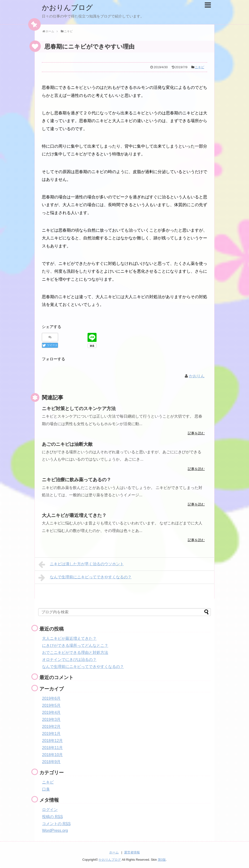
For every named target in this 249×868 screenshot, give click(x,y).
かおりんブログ (68, 7)
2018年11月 (52, 747)
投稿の (52, 816)
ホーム (114, 852)
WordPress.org (55, 830)
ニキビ (200, 67)
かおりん (197, 376)
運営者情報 (132, 852)
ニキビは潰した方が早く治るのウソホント (81, 564)
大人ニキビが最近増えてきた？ (69, 638)
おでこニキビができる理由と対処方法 (75, 652)
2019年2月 (51, 726)
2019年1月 (51, 733)
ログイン (50, 809)
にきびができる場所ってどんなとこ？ (75, 645)
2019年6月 (51, 698)
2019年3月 (51, 719)
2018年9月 (51, 762)
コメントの (56, 823)
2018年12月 (52, 740)
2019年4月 (51, 712)
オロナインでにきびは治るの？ (69, 659)
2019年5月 (51, 705)
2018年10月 (52, 754)
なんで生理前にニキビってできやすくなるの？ (85, 577)
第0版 (162, 860)
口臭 (46, 789)
